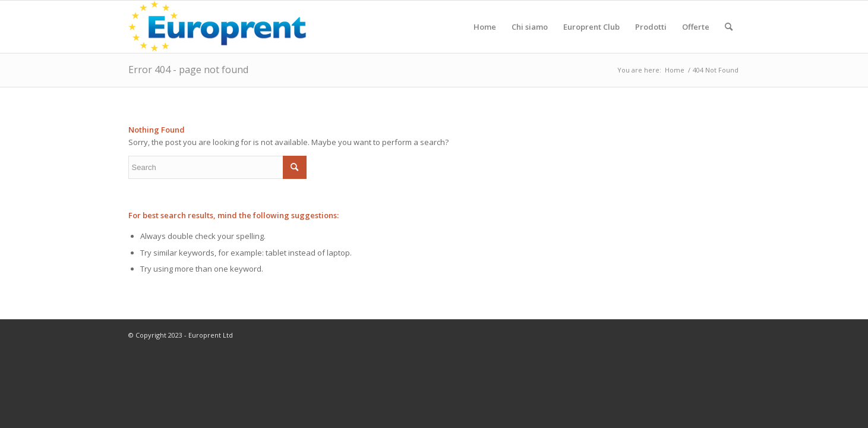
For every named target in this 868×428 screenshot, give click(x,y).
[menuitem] (485, 27)
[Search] (729, 27)
